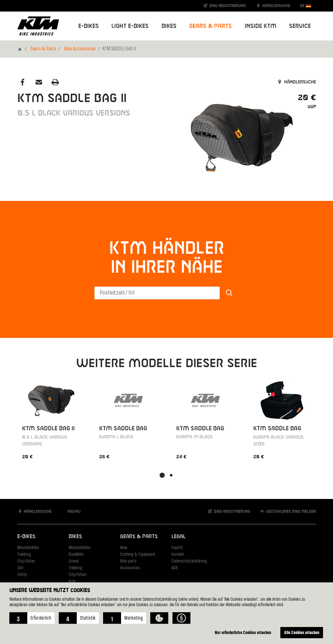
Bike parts (128, 561)
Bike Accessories (80, 49)
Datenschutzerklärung (189, 561)
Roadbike (76, 555)
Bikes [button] (169, 26)
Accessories (130, 568)
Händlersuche (273, 6)
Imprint (177, 548)
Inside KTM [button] (261, 26)
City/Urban (26, 561)
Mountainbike (28, 548)
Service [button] (300, 26)
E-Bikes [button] (89, 26)
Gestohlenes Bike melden (288, 511)
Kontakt (178, 555)
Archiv (71, 511)
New (124, 548)
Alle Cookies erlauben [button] (302, 632)
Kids (72, 582)
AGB (175, 568)
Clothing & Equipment (138, 555)
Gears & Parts (43, 49)
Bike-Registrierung (224, 6)
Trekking (24, 555)
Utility (22, 575)
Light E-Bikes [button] (130, 26)
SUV (20, 568)
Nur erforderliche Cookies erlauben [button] (243, 632)
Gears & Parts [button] (210, 26)
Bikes (75, 537)
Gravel (74, 561)
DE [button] (306, 6)
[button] (32, 618)
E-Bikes (26, 537)
